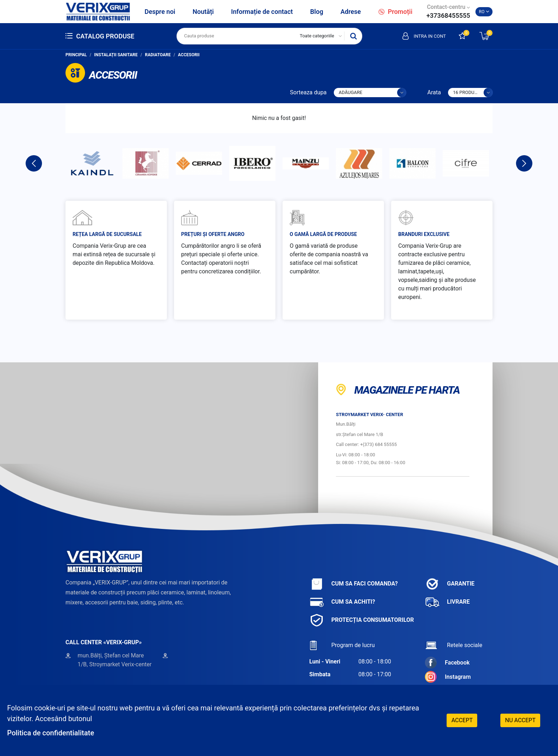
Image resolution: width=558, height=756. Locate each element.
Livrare (447, 602)
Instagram (448, 677)
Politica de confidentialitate (51, 733)
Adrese (351, 12)
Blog (317, 12)
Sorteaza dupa (308, 92)
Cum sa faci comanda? (354, 584)
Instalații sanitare (116, 55)
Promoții (395, 12)
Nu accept (520, 720)
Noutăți (203, 12)
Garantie (450, 584)
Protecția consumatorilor (362, 620)
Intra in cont (424, 36)
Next (524, 163)
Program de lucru (342, 645)
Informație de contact (262, 12)
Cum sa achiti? (342, 602)
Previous (34, 163)
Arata (434, 92)
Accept (462, 720)
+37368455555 (448, 15)
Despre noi (160, 12)
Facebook (447, 663)
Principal (76, 55)
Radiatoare (158, 55)
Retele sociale (454, 645)
